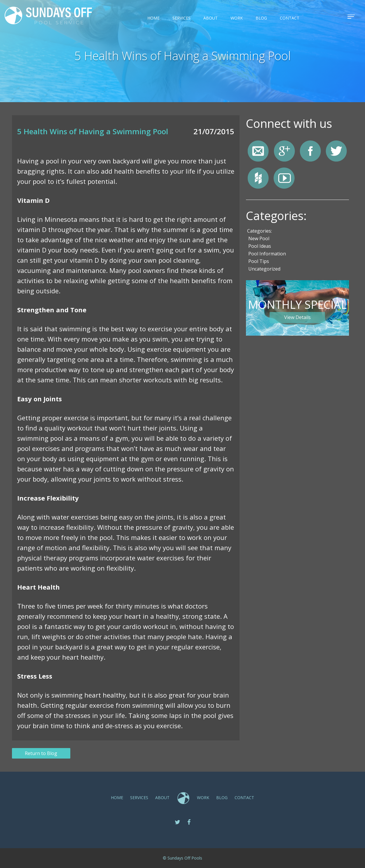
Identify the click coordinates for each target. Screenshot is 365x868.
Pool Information (267, 254)
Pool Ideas (260, 246)
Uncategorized (264, 269)
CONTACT (290, 18)
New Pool (259, 238)
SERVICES (181, 18)
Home (153, 18)
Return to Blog (41, 753)
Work (237, 18)
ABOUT (211, 18)
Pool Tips (259, 261)
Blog (261, 18)
